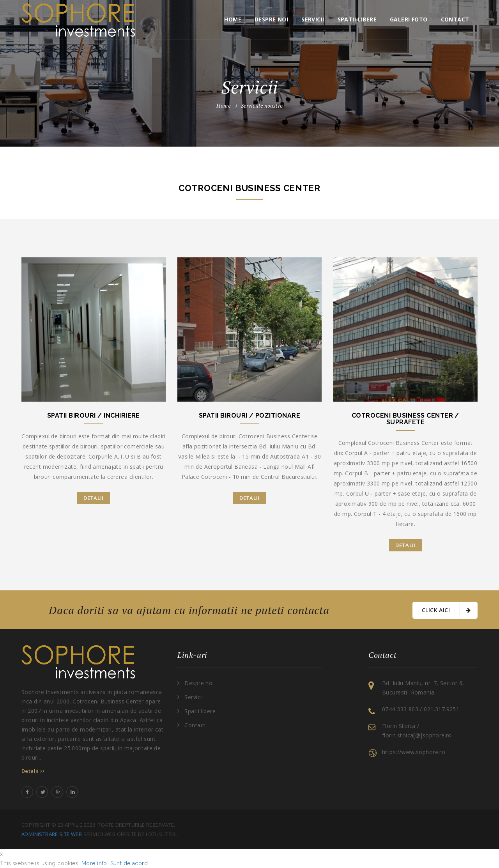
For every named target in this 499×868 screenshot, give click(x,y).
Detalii (94, 498)
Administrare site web (52, 834)
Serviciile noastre (262, 105)
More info (94, 863)
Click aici (446, 610)
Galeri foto (409, 19)
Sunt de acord (129, 863)
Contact (455, 19)
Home (233, 19)
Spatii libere (357, 19)
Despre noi (271, 19)
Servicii (313, 19)
